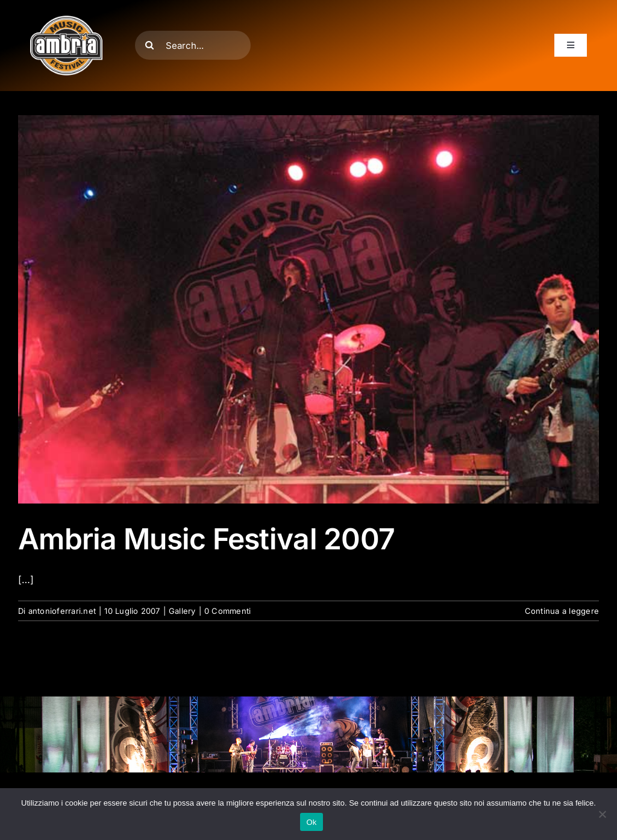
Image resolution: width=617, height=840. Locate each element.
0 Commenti (227, 611)
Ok (311, 822)
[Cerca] (149, 45)
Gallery (182, 611)
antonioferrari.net (62, 611)
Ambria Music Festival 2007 (206, 539)
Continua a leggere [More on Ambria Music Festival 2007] (562, 611)
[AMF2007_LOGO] (66, 21)
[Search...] (193, 45)
